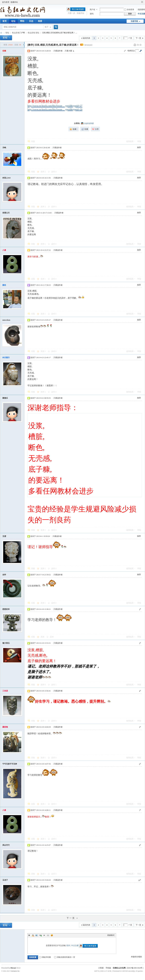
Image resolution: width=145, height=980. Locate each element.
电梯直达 (131, 51)
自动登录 (129, 10)
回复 (33, 141)
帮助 (22, 21)
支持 (43, 172)
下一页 (138, 38)
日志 (31, 21)
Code (48, 935)
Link (40, 935)
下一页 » (72, 918)
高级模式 (111, 935)
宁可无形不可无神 (10, 764)
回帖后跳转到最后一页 (65, 957)
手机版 (108, 968)
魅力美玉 (6, 643)
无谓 (4, 536)
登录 (68, 946)
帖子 (47, 27)
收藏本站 (14, 2)
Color (33, 935)
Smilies (52, 935)
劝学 (4, 575)
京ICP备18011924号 (135, 968)
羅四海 (5, 727)
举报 (139, 141)
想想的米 (6, 609)
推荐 (139, 147)
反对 (54, 172)
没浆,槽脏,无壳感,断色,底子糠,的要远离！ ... (60, 33)
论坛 (13, 21)
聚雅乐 (5, 398)
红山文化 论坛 (33, 33)
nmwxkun (6, 320)
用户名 (92, 10)
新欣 (4, 285)
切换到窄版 (142, 2)
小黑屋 (101, 968)
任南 (4, 51)
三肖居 (5, 691)
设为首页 (6, 2)
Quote (44, 935)
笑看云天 (6, 213)
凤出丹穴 (6, 845)
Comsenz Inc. (15, 971)
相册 (40, 21)
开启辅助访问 (139, 2)
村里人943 (6, 178)
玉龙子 (5, 880)
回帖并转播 (45, 957)
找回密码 (141, 10)
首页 (5, 21)
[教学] (31, 45)
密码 (92, 14)
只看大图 (68, 51)
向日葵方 (6, 358)
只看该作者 (58, 51)
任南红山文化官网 (1, 33)
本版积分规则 (136, 957)
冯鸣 (4, 148)
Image (37, 935)
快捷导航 (134, 21)
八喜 (4, 250)
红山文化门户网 (18, 33)
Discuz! (13, 968)
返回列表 (87, 38)
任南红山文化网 (119, 968)
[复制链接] (88, 45)
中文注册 (141, 14)
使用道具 (130, 141)
